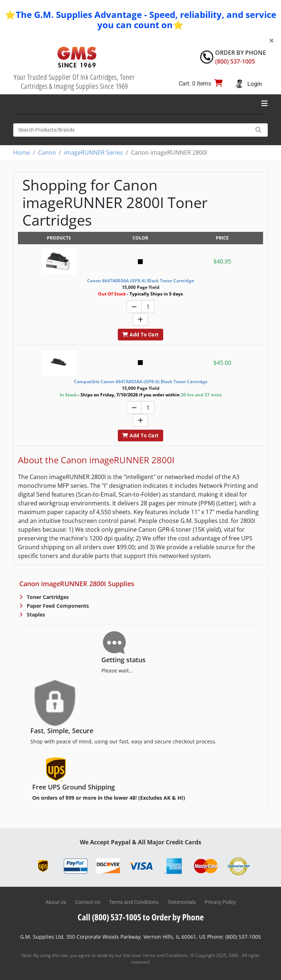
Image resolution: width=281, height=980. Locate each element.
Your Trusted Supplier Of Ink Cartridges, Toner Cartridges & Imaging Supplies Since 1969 (74, 82)
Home (22, 152)
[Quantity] (148, 307)
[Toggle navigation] (265, 103)
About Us (56, 902)
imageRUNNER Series (93, 152)
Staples (35, 615)
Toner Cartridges (47, 597)
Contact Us (88, 902)
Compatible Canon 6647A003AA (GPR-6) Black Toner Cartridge (141, 382)
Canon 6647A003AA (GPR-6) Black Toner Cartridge (140, 281)
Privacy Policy (220, 902)
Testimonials (181, 902)
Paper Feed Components (57, 606)
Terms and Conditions (134, 902)
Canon (47, 152)
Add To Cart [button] (140, 335)
